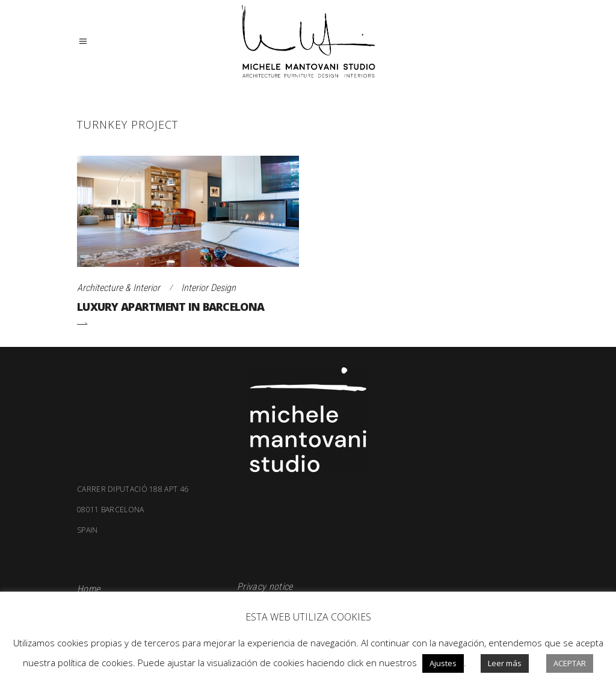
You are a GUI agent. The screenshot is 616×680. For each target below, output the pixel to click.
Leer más (505, 663)
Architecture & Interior (119, 288)
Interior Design (208, 288)
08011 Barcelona (308, 520)
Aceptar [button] (570, 663)
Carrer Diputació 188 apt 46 (133, 489)
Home (88, 589)
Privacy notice (265, 587)
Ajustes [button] (443, 663)
